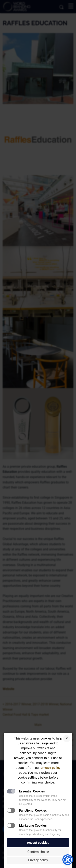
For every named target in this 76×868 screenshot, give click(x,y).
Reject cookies (67, 739)
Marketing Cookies (33, 826)
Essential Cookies (32, 791)
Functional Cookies (33, 810)
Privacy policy (38, 860)
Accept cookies (38, 843)
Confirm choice (38, 852)
